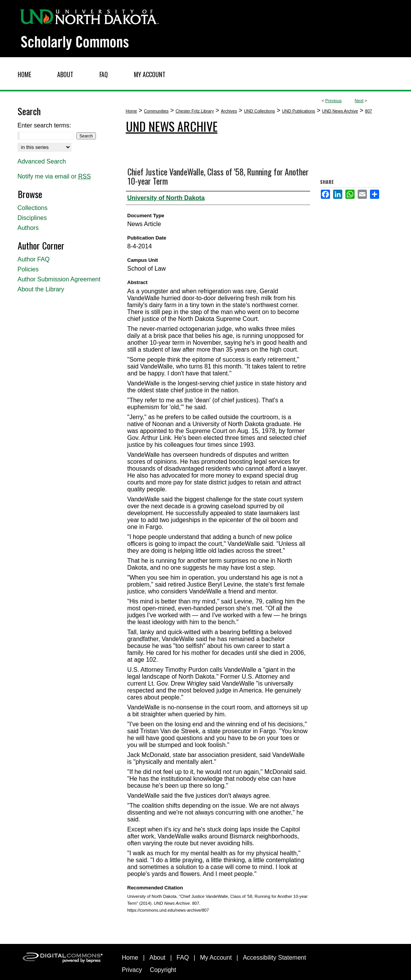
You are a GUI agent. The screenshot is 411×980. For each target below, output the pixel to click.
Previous (334, 101)
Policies (28, 269)
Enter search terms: (45, 125)
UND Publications (299, 111)
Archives (229, 111)
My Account (216, 958)
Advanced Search (42, 161)
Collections (33, 208)
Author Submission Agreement (59, 279)
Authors (28, 228)
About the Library (41, 289)
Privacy (132, 970)
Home (131, 111)
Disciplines (32, 218)
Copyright (163, 970)
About (157, 958)
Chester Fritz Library (195, 111)
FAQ (183, 958)
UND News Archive (340, 111)
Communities (156, 111)
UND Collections (260, 111)
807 (368, 111)
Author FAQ (34, 259)
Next (359, 101)
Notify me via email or (54, 177)
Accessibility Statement (275, 958)
